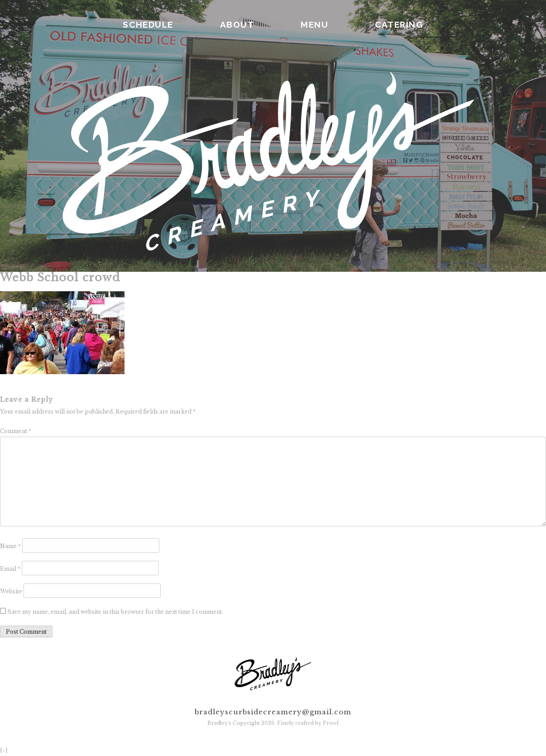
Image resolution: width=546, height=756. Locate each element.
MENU (314, 24)
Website (11, 591)
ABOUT (237, 24)
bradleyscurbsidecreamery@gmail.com (273, 712)
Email (10, 569)
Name (10, 546)
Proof (331, 723)
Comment (16, 431)
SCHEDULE (148, 24)
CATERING (399, 24)
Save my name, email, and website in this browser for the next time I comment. (115, 612)
